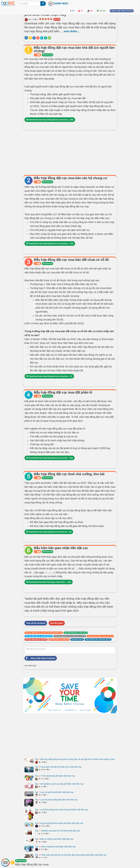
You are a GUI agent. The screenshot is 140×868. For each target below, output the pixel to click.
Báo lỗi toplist (57, 623)
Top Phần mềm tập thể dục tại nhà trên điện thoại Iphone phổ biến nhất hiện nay (71, 855)
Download (48, 55)
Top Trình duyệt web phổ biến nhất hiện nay (55, 776)
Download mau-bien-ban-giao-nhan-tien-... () (49, 582)
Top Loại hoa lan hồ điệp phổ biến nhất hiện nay (56, 800)
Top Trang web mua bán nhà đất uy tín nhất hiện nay (58, 767)
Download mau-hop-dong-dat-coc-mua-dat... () (50, 458)
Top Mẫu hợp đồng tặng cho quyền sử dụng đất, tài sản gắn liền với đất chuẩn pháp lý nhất (75, 759)
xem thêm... (72, 31)
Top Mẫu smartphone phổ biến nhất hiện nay (55, 847)
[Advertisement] (70, 152)
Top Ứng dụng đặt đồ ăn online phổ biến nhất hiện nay (59, 823)
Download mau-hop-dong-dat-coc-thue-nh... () (49, 532)
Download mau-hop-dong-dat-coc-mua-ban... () (50, 120)
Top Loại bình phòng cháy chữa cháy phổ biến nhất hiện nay (62, 810)
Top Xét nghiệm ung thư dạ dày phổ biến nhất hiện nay (59, 784)
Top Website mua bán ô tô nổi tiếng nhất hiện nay (57, 831)
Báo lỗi (57, 19)
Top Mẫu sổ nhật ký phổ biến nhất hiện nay (54, 839)
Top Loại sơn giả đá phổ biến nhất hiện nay (54, 792)
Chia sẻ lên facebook (36, 623)
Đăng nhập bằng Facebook (40, 658)
